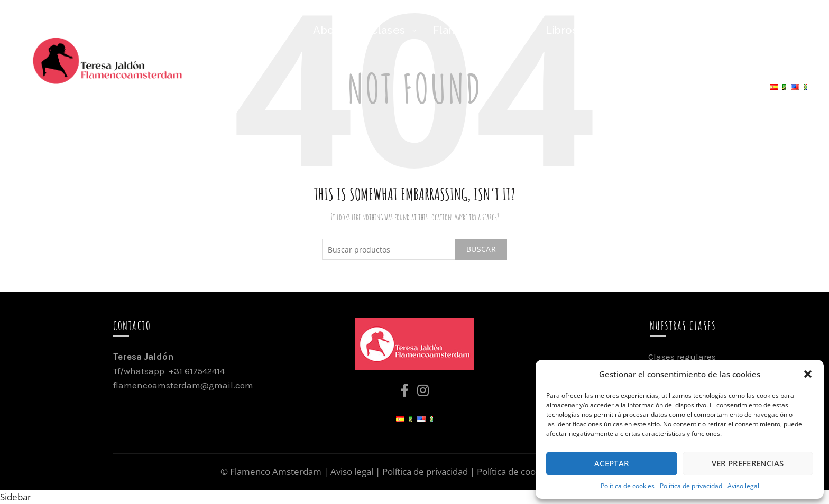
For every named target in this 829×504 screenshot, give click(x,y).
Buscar (481, 249)
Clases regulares (682, 357)
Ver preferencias (748, 463)
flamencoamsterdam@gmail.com (183, 385)
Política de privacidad (691, 486)
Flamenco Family (477, 30)
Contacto (733, 91)
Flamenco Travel (685, 30)
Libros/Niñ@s (581, 30)
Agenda (774, 30)
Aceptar (611, 463)
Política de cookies (628, 486)
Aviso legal (743, 486)
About (329, 30)
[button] (808, 374)
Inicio (274, 30)
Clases (388, 30)
